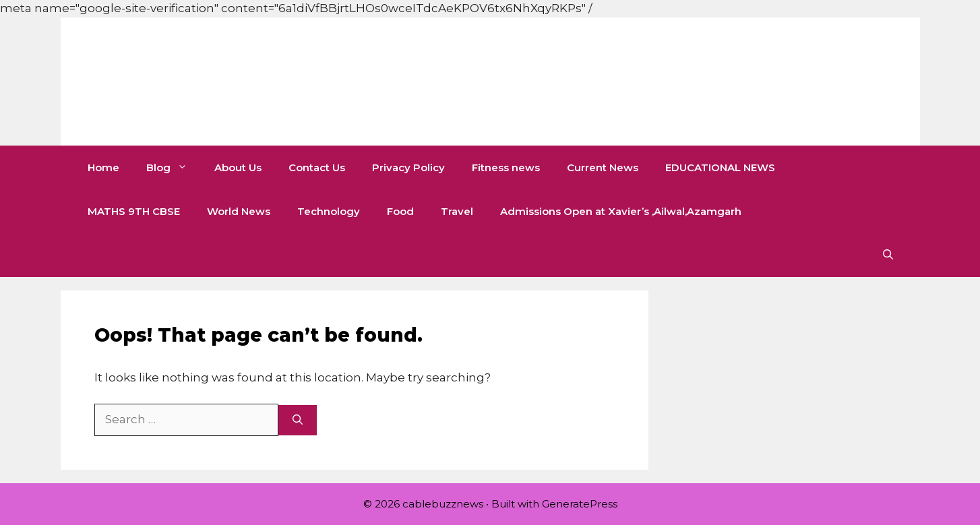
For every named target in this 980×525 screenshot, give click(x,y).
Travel (457, 211)
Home (103, 167)
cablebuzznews (243, 82)
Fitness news (506, 167)
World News (239, 211)
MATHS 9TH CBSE (134, 211)
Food (400, 211)
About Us (238, 167)
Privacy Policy (408, 167)
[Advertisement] (245, 30)
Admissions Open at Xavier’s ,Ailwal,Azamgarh (621, 211)
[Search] (298, 420)
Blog (174, 167)
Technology (329, 211)
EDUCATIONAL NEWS (720, 167)
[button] (888, 255)
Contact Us (317, 167)
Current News (603, 167)
